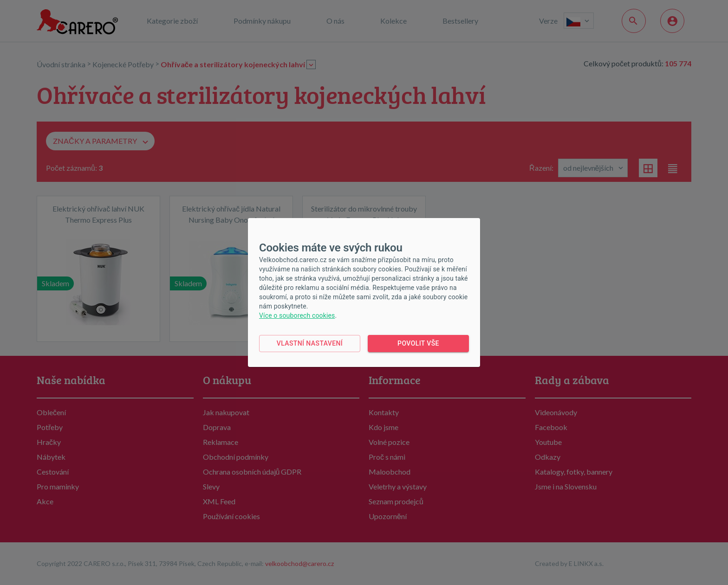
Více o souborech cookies (297, 315)
